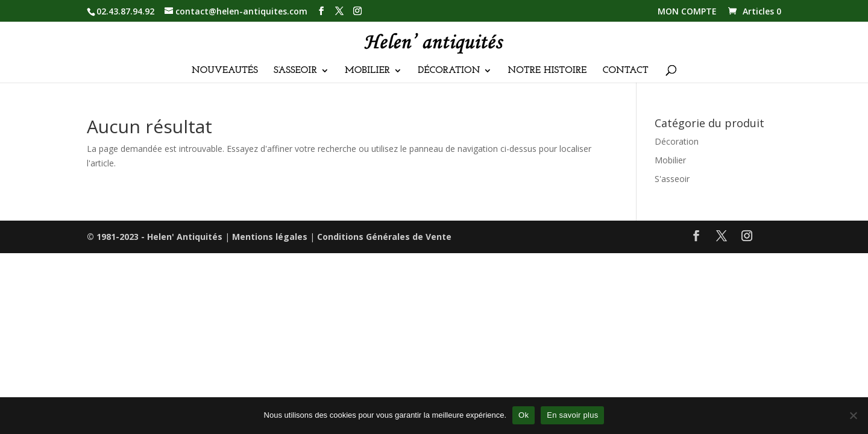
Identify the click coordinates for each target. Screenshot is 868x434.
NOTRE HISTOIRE (548, 71)
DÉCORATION (449, 71)
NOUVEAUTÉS (225, 71)
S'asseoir (672, 179)
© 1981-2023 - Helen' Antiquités (155, 237)
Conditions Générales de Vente (384, 237)
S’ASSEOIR (295, 71)
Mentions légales (270, 237)
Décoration (677, 141)
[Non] (853, 415)
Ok (524, 415)
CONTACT (626, 71)
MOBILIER (367, 71)
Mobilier (670, 160)
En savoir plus (572, 415)
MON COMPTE (687, 12)
